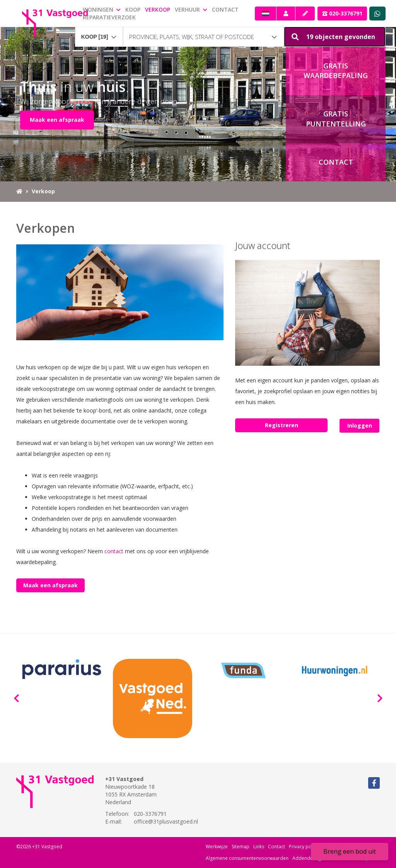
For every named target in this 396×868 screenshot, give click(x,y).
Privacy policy (304, 847)
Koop (133, 9)
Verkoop (158, 9)
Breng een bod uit (350, 851)
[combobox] (99, 33)
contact (114, 551)
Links (259, 847)
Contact (225, 9)
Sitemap (241, 847)
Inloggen (360, 425)
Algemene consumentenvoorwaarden (247, 858)
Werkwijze (217, 847)
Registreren (282, 425)
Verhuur (191, 9)
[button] (335, 37)
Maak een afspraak (57, 120)
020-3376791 (342, 13)
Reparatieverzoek (109, 17)
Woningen (102, 9)
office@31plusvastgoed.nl (166, 821)
